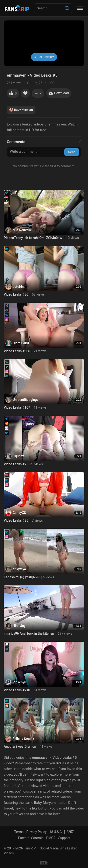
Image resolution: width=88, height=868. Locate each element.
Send (72, 152)
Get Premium (44, 57)
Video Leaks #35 (16, 520)
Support (64, 838)
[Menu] (80, 8)
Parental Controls (31, 838)
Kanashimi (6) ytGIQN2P (22, 577)
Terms (19, 832)
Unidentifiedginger (26, 400)
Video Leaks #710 (17, 690)
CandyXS (19, 513)
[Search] (67, 8)
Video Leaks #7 (15, 464)
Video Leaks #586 (17, 351)
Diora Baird (21, 343)
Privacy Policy (36, 832)
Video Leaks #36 (16, 294)
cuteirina (19, 287)
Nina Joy (19, 626)
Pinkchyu (19, 682)
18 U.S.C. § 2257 (61, 832)
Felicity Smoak (23, 739)
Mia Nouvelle (22, 230)
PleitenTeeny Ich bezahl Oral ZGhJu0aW (33, 238)
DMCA (51, 838)
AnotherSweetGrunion (20, 747)
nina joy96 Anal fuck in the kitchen (29, 633)
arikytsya (19, 569)
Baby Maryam (21, 110)
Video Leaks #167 (17, 407)
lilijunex (18, 456)
